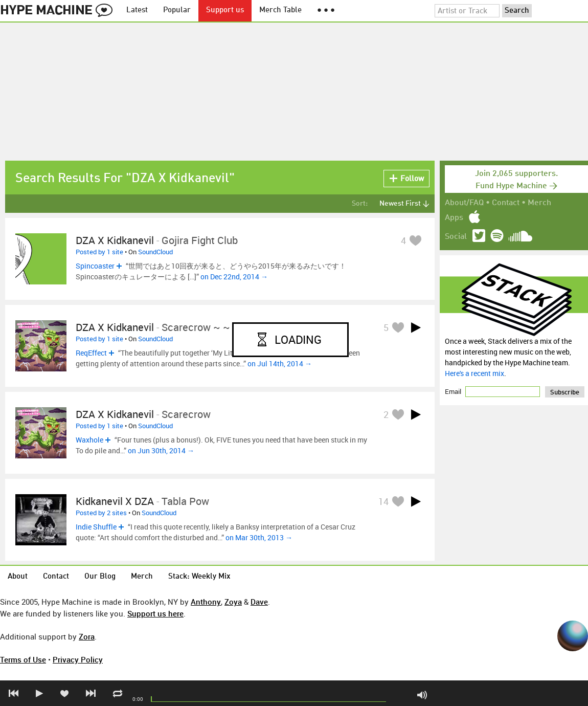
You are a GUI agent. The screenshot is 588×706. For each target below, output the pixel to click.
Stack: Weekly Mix (199, 577)
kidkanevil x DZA (115, 501)
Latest (137, 10)
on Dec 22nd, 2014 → (234, 277)
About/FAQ (464, 203)
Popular (177, 10)
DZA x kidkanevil (115, 240)
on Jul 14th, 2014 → (280, 363)
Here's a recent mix (474, 373)
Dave (259, 602)
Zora (87, 636)
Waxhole (89, 440)
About (18, 577)
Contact (506, 203)
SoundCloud (155, 252)
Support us (225, 10)
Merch (539, 203)
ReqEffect (91, 353)
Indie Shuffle (96, 527)
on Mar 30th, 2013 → (259, 537)
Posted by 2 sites (101, 513)
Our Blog (100, 577)
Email (454, 391)
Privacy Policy (78, 659)
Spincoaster (95, 266)
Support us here (155, 613)
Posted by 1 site (99, 252)
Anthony (206, 602)
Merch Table (280, 10)
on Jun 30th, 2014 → (161, 450)
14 (383, 501)
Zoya (233, 602)
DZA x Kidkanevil (115, 327)
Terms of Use (23, 659)
